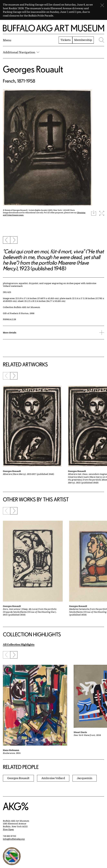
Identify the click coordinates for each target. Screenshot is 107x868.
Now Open (8, 829)
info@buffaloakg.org (14, 839)
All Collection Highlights (19, 644)
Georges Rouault (33, 69)
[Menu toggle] (7, 40)
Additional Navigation (21, 52)
